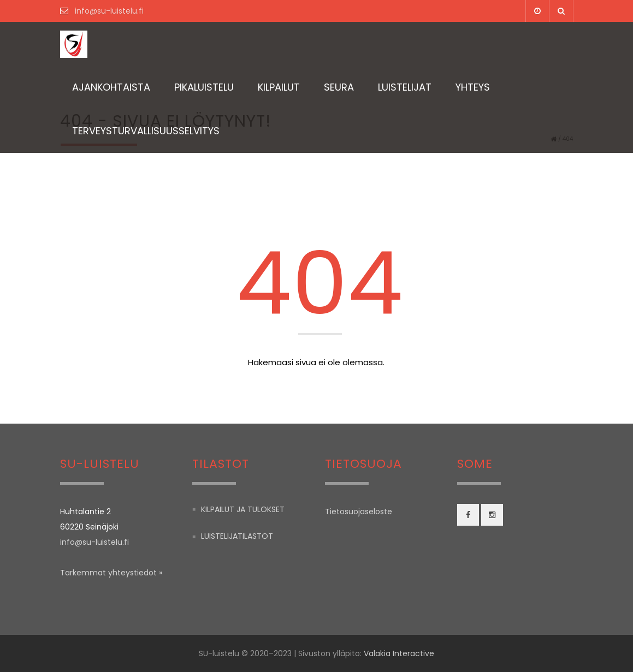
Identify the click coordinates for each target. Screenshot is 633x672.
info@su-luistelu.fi (108, 11)
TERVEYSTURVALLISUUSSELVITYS (146, 131)
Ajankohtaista (111, 87)
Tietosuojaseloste (359, 512)
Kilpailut (279, 87)
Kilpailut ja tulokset (243, 509)
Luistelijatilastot (237, 537)
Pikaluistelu (204, 87)
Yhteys (473, 87)
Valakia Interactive (399, 653)
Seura (339, 87)
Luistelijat (405, 87)
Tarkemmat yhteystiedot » (111, 573)
